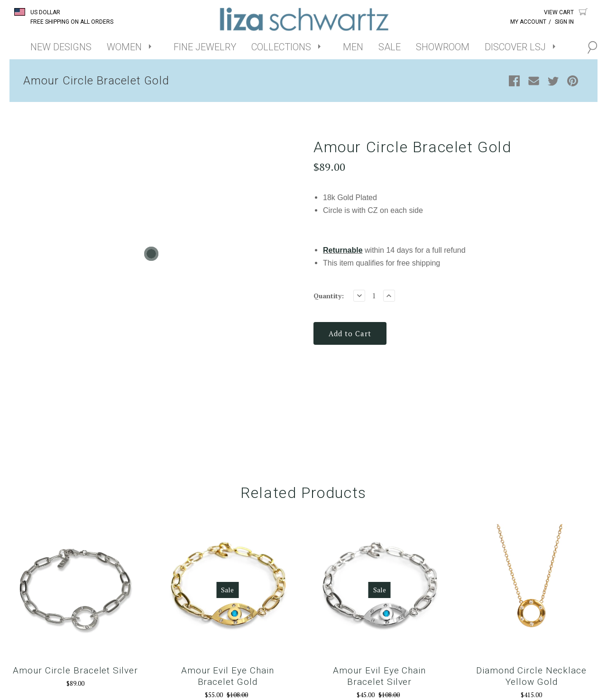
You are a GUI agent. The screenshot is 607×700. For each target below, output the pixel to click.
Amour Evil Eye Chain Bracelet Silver (379, 677)
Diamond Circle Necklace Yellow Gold (531, 677)
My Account (528, 22)
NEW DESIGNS (61, 47)
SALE (390, 47)
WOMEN (124, 47)
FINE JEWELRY (205, 47)
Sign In (564, 22)
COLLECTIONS (281, 47)
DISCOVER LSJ (515, 47)
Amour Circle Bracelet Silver (75, 672)
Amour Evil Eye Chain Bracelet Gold (228, 677)
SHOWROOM (443, 47)
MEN (353, 47)
